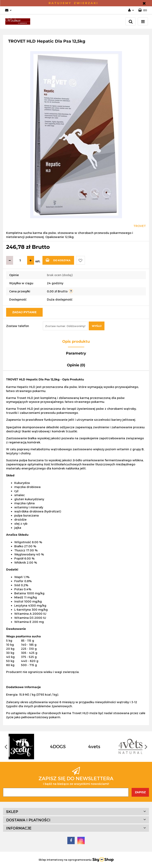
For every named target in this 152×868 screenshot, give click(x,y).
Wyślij (97, 326)
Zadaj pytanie (24, 312)
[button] (143, 10)
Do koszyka (58, 260)
